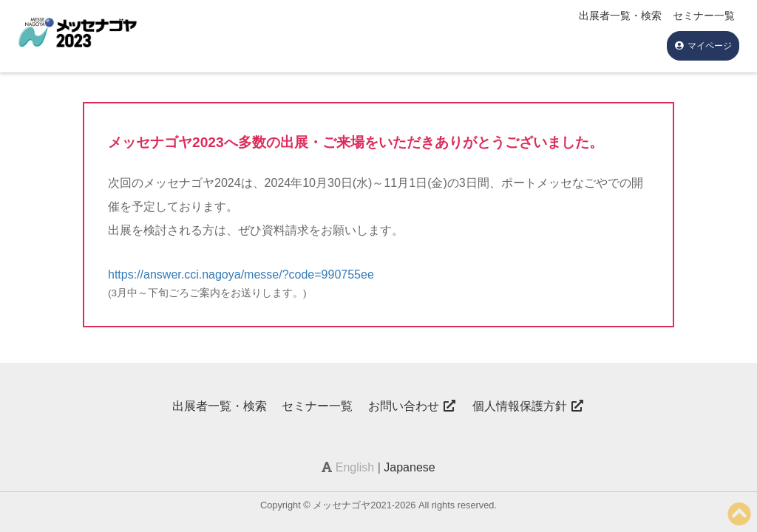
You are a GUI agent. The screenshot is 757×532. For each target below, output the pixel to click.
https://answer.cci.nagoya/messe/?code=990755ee (241, 274)
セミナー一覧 (704, 16)
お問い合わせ (413, 406)
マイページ (703, 46)
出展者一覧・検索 (620, 16)
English (355, 467)
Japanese (409, 467)
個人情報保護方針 (529, 406)
